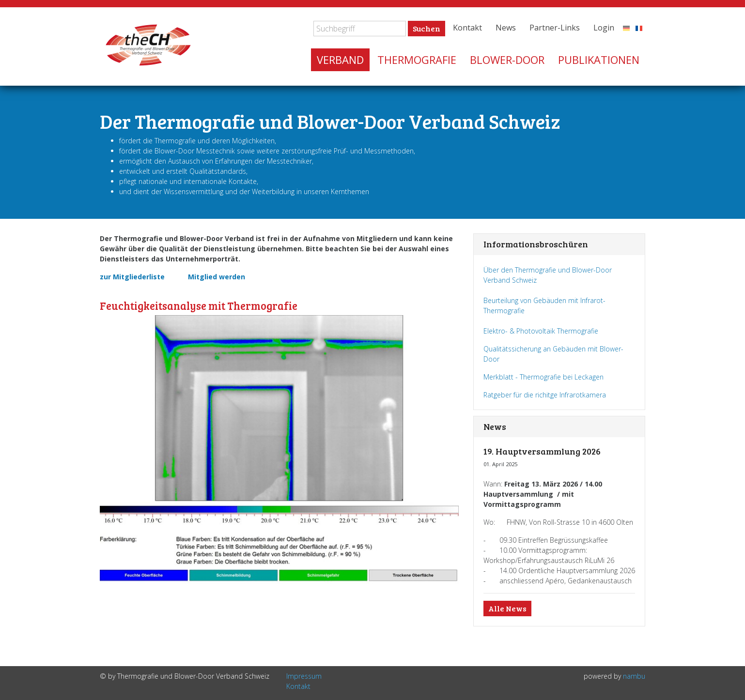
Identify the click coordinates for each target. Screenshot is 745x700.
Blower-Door (507, 60)
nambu (634, 676)
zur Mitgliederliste (132, 277)
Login (604, 28)
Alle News (507, 608)
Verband (340, 60)
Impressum (304, 676)
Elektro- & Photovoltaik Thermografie (542, 331)
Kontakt (467, 28)
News (506, 28)
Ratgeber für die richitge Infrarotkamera (545, 395)
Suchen (427, 28)
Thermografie (417, 60)
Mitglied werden (217, 277)
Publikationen (599, 60)
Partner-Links (555, 28)
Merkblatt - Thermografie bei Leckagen (543, 377)
